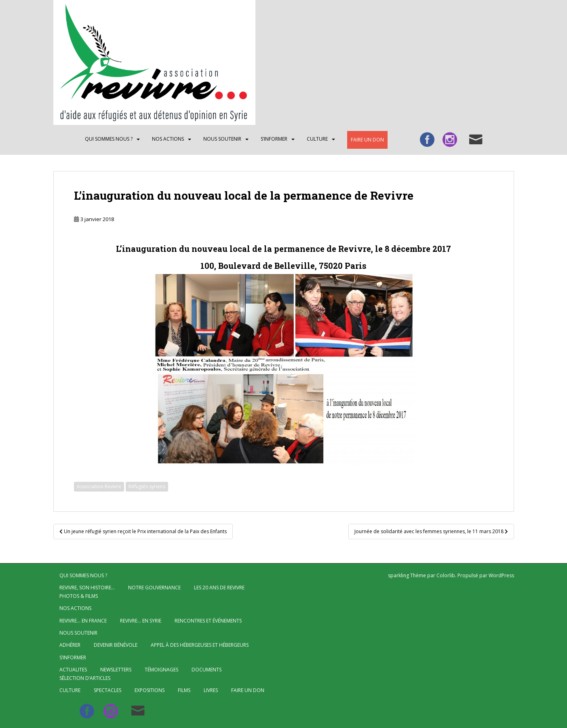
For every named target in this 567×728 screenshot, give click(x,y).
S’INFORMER (274, 139)
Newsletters (116, 670)
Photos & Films (79, 596)
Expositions (150, 690)
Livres (211, 690)
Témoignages (161, 670)
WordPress (501, 575)
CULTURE (317, 139)
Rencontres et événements (208, 621)
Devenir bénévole (116, 645)
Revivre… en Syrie (141, 621)
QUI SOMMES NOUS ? (109, 139)
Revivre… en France (83, 621)
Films (184, 690)
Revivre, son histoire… (87, 588)
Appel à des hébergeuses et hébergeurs (200, 645)
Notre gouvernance (154, 588)
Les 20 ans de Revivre (219, 588)
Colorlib (446, 575)
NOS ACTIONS (168, 139)
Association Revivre (99, 486)
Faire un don (367, 140)
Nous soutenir (222, 139)
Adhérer (70, 645)
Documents (207, 670)
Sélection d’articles (85, 678)
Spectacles (107, 690)
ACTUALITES (73, 670)
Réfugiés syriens (147, 486)
